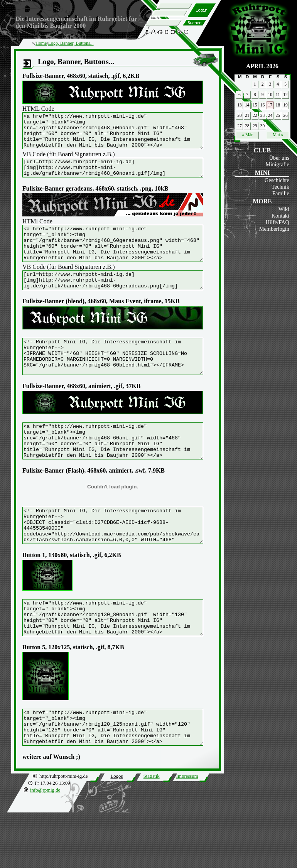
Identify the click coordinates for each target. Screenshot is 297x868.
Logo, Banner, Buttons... (71, 43)
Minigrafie (277, 164)
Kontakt (280, 216)
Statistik (152, 832)
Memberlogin (274, 229)
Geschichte (277, 180)
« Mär (247, 135)
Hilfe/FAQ (278, 222)
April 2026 (262, 66)
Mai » (278, 135)
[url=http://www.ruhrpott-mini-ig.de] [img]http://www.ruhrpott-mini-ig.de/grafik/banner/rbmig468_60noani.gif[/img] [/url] (124, 176)
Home (41, 43)
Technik (280, 187)
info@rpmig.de (45, 846)
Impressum (187, 832)
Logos (116, 832)
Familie (281, 193)
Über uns (279, 158)
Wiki (284, 209)
